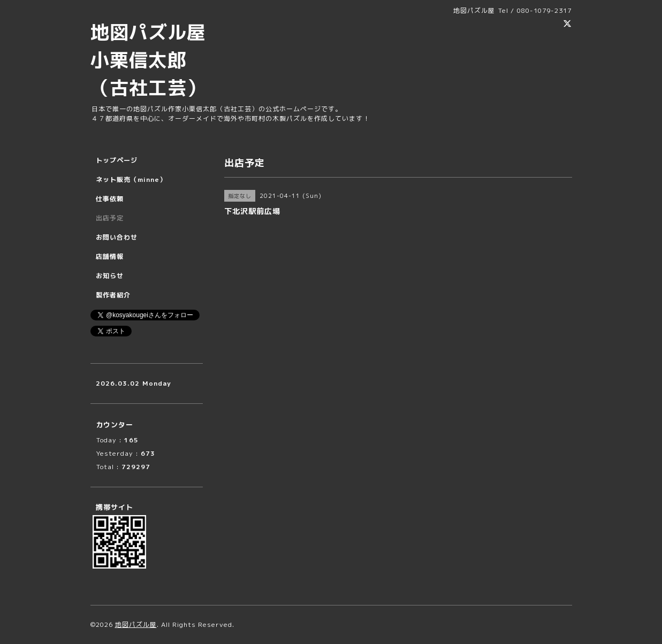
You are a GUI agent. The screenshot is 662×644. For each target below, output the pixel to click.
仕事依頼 (110, 199)
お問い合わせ (117, 237)
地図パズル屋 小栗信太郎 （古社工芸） (158, 60)
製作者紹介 (113, 295)
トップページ (117, 160)
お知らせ (110, 276)
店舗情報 (110, 256)
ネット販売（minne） (131, 179)
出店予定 (110, 218)
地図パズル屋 (136, 624)
